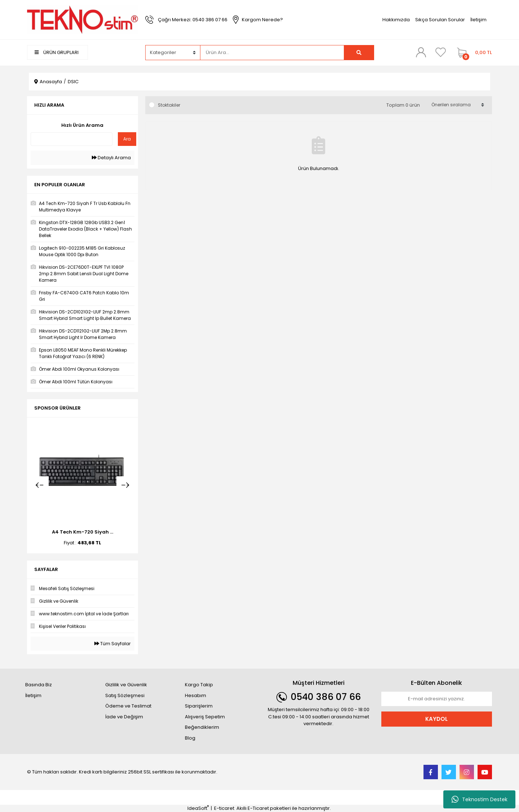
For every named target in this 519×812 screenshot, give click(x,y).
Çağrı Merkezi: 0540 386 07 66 (193, 20)
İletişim (478, 20)
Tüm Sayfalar (113, 644)
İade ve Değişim (124, 717)
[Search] (272, 53)
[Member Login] (421, 52)
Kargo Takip (199, 685)
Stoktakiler (169, 105)
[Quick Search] (72, 139)
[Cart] (473, 53)
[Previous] (40, 485)
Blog (190, 738)
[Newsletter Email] (437, 699)
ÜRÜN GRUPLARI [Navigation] (57, 52)
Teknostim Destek (480, 799)
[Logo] (83, 19)
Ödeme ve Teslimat (128, 706)
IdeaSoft (198, 808)
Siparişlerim (199, 706)
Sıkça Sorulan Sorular (440, 20)
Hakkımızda (396, 20)
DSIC (73, 82)
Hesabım (196, 695)
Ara (127, 139)
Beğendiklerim (202, 727)
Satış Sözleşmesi (125, 695)
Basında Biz (39, 685)
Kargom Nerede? (262, 20)
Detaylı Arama (111, 158)
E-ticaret (224, 808)
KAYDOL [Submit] (436, 719)
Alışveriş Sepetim (205, 717)
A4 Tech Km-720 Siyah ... (83, 532)
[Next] (125, 485)
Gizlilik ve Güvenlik (126, 685)
